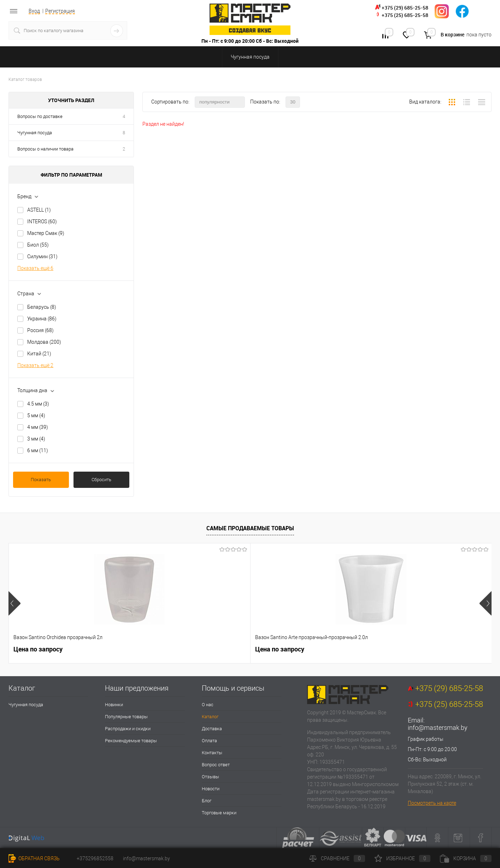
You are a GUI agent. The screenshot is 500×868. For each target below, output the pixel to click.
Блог (207, 801)
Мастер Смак (46, 233)
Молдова (44, 342)
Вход (34, 11)
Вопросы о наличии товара (45, 149)
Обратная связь (34, 858)
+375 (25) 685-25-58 (405, 15)
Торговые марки (219, 813)
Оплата (209, 741)
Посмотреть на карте (432, 803)
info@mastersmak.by (438, 728)
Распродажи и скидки (128, 729)
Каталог (210, 717)
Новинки (114, 705)
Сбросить (101, 480)
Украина (42, 319)
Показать (41, 480)
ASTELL (39, 210)
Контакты (212, 753)
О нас (208, 705)
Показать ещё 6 (35, 268)
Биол (38, 245)
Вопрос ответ (216, 765)
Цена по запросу (38, 649)
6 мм (38, 450)
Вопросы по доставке (40, 116)
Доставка (212, 729)
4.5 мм (38, 404)
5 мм (36, 415)
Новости (211, 789)
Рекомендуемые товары (131, 741)
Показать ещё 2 (35, 365)
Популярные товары (126, 717)
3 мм (36, 439)
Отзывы (210, 777)
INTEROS (42, 222)
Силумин (42, 256)
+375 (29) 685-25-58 (405, 8)
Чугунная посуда (35, 133)
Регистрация (60, 11)
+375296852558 (95, 858)
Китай (39, 354)
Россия (40, 330)
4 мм (38, 427)
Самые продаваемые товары (250, 528)
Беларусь (42, 307)
